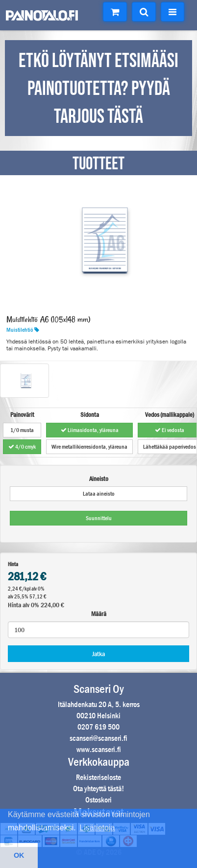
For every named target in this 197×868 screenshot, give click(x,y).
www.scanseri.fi (99, 749)
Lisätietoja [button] (97, 828)
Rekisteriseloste (98, 777)
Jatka (98, 654)
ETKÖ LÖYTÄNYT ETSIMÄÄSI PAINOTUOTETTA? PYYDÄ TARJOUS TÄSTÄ (98, 89)
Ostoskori (98, 800)
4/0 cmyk (22, 447)
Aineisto (99, 479)
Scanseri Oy (99, 689)
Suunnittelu (99, 518)
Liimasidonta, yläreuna (90, 430)
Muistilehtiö (23, 330)
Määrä (99, 614)
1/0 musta (22, 430)
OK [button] (19, 855)
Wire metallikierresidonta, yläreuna (89, 447)
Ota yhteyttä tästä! (98, 788)
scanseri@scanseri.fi (98, 738)
